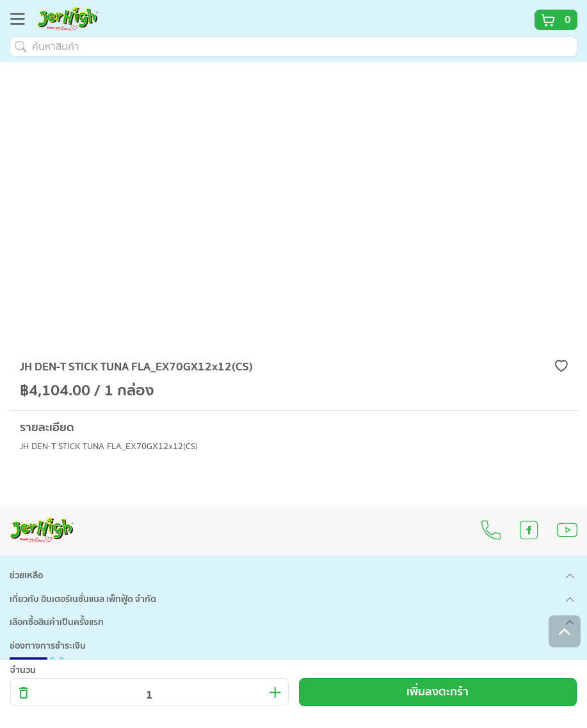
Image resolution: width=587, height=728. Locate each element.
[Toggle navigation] (21, 21)
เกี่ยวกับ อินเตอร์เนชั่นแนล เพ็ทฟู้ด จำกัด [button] (83, 599)
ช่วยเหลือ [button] (26, 576)
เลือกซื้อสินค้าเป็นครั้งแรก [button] (57, 622)
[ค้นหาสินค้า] (293, 47)
